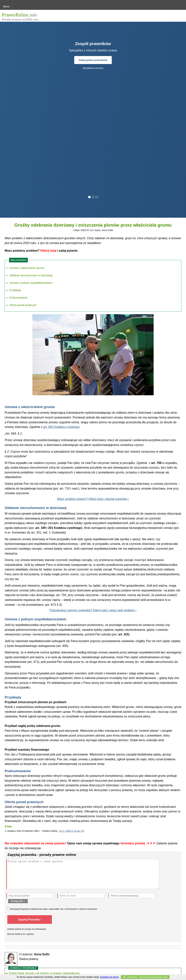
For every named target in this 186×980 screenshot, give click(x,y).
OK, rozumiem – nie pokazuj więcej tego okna (145, 977)
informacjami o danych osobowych (81, 909)
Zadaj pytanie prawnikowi (93, 60)
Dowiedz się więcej (109, 977)
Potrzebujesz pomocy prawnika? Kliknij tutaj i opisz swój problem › (93, 610)
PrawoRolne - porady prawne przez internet (29, 16)
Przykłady (15, 290)
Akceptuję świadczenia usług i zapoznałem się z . (53, 909)
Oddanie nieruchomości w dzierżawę (31, 275)
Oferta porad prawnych (23, 305)
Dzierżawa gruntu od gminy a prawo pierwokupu (44, 973)
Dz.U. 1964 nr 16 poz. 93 (72, 831)
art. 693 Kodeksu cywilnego (61, 427)
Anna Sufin (107, 230)
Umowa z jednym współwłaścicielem (31, 283)
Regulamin (25, 909)
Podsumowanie (18, 298)
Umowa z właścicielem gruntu (27, 268)
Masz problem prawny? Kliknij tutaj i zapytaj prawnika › (93, 499)
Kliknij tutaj (48, 251)
